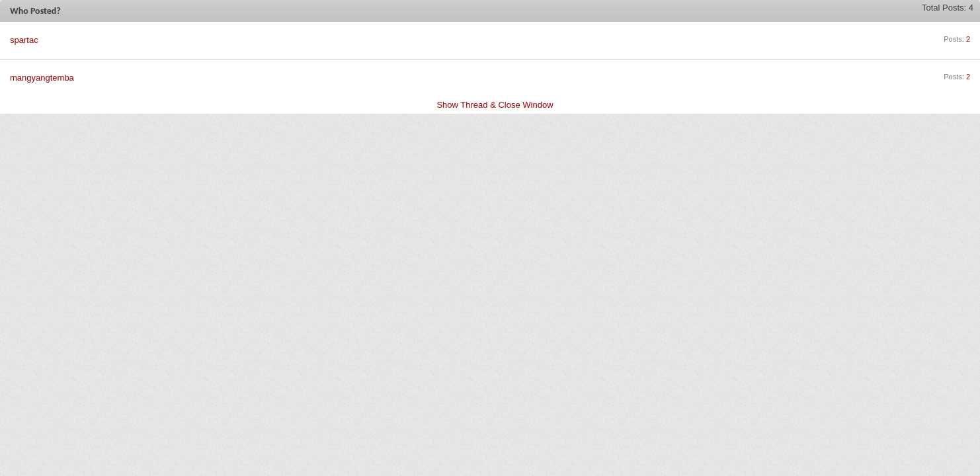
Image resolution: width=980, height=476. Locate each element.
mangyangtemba (42, 78)
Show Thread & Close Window (495, 105)
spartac (24, 40)
